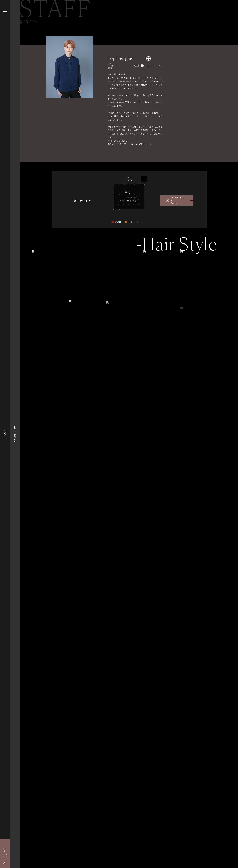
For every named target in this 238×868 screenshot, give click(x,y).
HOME (5, 434)
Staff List (15, 434)
